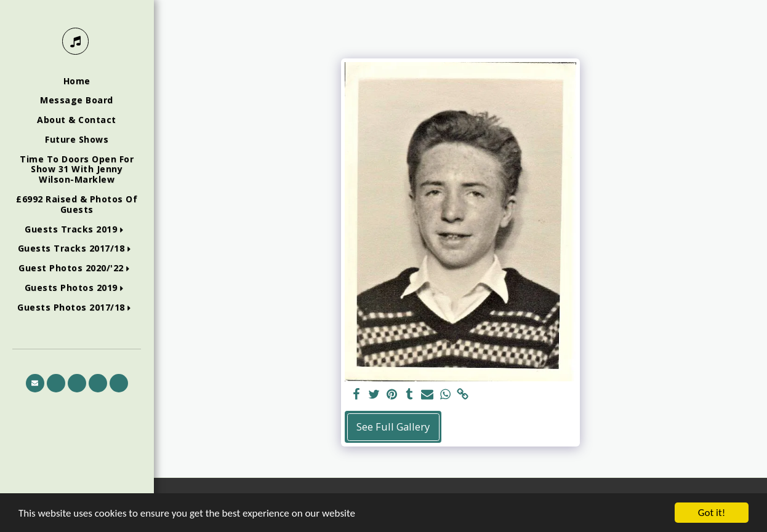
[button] (77, 230)
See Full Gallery (393, 427)
